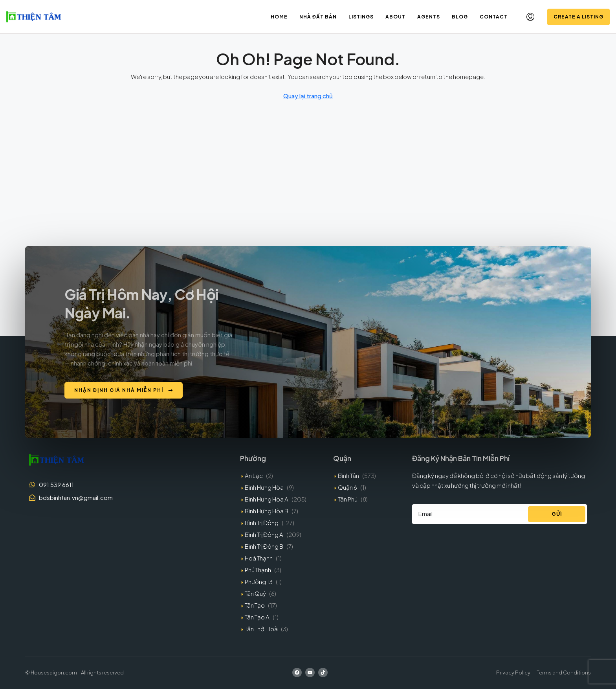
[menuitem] (530, 17)
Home (279, 17)
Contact (494, 17)
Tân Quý (255, 593)
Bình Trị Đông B (264, 546)
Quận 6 (347, 487)
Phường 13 (259, 582)
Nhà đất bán (318, 17)
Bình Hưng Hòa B (267, 511)
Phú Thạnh (258, 570)
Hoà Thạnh (259, 558)
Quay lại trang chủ (308, 96)
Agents (429, 17)
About (395, 17)
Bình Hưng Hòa (264, 487)
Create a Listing (578, 17)
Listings (361, 17)
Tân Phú (348, 499)
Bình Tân (348, 475)
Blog (460, 17)
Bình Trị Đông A (264, 534)
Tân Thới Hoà (261, 629)
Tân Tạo (255, 605)
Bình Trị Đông (262, 523)
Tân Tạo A (257, 617)
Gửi (557, 514)
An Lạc (254, 475)
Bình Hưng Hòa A (267, 499)
